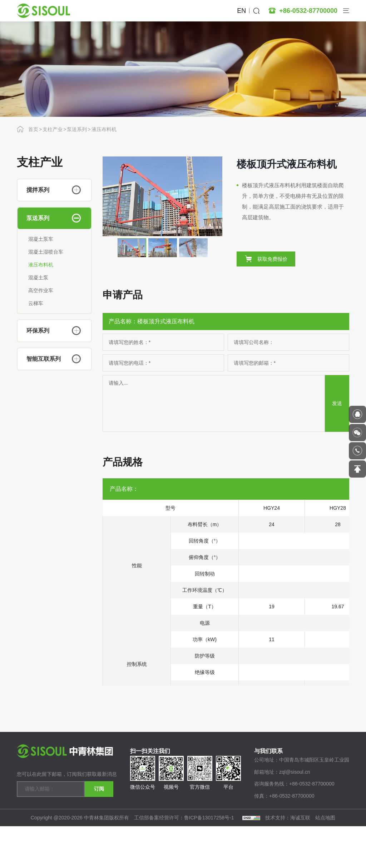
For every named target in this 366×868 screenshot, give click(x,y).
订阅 (99, 822)
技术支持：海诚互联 (288, 859)
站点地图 (325, 859)
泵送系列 (77, 129)
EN (241, 11)
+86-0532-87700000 (308, 11)
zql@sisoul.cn (295, 814)
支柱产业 (53, 129)
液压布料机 (104, 129)
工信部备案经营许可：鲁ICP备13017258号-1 (185, 859)
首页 (33, 129)
